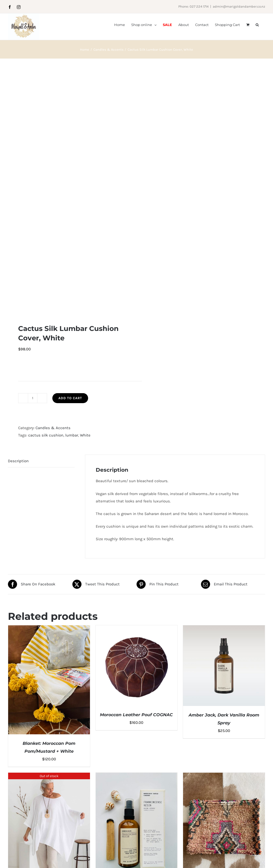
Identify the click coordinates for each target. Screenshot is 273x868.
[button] (257, 24)
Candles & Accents (53, 428)
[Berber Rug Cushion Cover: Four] (224, 776)
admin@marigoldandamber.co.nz (239, 6)
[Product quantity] (33, 398)
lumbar (72, 435)
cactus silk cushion (46, 435)
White (85, 435)
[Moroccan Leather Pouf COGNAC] (137, 629)
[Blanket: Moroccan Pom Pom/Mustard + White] (49, 629)
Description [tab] (18, 461)
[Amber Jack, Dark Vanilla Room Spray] (224, 629)
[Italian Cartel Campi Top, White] (49, 776)
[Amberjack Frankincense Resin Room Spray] (137, 776)
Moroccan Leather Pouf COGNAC (136, 715)
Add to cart (70, 398)
